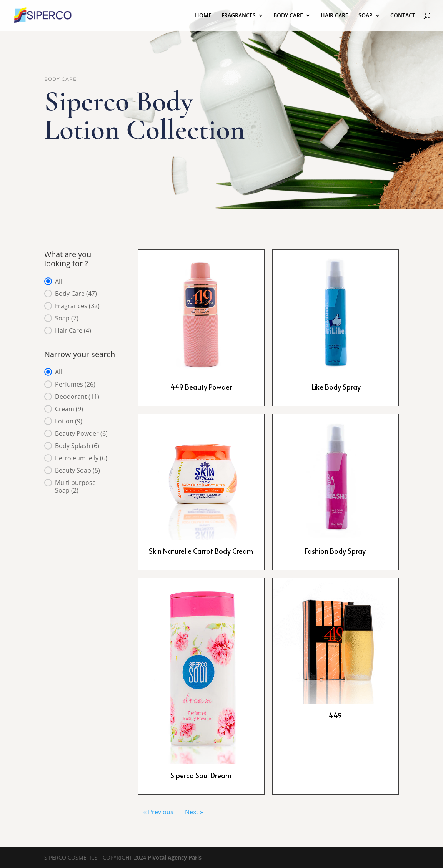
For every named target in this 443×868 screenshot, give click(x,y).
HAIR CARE (335, 16)
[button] (81, 281)
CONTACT (403, 16)
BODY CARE (288, 16)
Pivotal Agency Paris (175, 857)
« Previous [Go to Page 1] (158, 812)
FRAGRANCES (239, 16)
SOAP (366, 16)
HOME (203, 16)
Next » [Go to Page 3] (194, 812)
